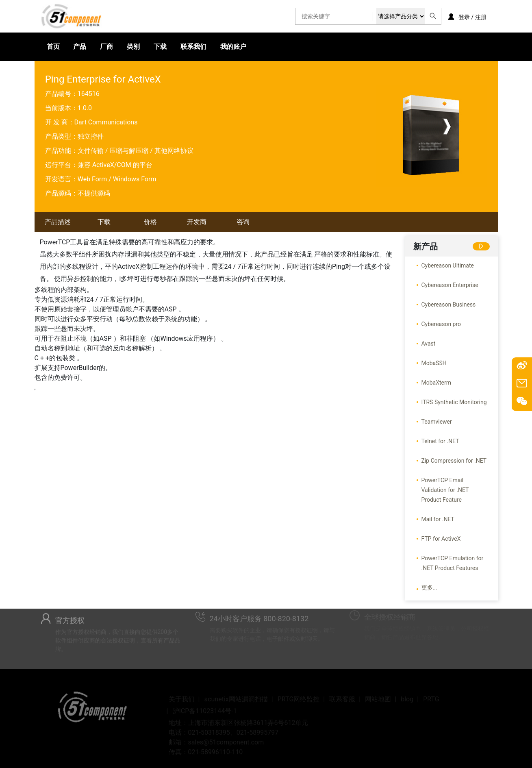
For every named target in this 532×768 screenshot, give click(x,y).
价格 (150, 222)
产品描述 (58, 222)
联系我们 (193, 47)
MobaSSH (434, 363)
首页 (53, 47)
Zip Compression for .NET (454, 461)
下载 (160, 47)
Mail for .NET (438, 519)
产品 (80, 47)
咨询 (243, 222)
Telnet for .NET (440, 441)
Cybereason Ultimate (448, 265)
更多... (429, 587)
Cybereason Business (449, 305)
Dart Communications (106, 122)
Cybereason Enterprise (450, 285)
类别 (133, 47)
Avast (429, 344)
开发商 (197, 222)
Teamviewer (437, 422)
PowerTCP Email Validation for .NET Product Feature (445, 490)
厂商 (106, 47)
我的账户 (233, 47)
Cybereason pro (441, 324)
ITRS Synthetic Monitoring (454, 402)
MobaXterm (436, 383)
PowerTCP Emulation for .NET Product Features (453, 563)
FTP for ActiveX (441, 539)
